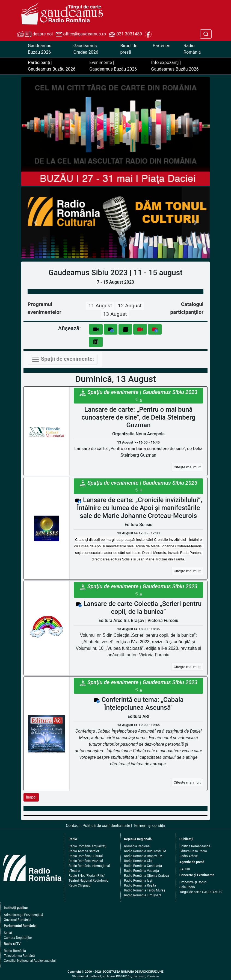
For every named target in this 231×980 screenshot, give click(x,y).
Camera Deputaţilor (18, 938)
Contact (73, 826)
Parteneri (162, 46)
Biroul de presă (129, 49)
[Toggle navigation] (63, 359)
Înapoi (31, 797)
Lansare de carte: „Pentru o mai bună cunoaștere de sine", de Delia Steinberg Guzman (139, 417)
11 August (100, 306)
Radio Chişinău (79, 885)
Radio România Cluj (138, 861)
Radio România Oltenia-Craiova (146, 876)
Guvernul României (17, 920)
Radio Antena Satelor (84, 851)
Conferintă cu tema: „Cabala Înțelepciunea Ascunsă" (143, 704)
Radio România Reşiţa (140, 885)
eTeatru (74, 871)
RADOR (185, 869)
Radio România (192, 49)
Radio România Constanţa (143, 866)
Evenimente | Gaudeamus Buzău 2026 (113, 66)
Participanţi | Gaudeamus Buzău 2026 (52, 66)
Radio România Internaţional (89, 866)
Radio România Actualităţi (87, 846)
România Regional (137, 846)
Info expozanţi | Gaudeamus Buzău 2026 (175, 66)
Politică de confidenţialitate (106, 826)
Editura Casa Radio (193, 851)
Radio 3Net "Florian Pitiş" (87, 876)
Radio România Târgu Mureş (144, 890)
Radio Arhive (189, 856)
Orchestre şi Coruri (193, 882)
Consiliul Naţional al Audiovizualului (30, 961)
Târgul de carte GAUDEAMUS (200, 892)
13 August (115, 314)
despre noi (35, 34)
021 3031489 (125, 34)
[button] (35, 223)
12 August (130, 306)
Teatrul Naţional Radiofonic (88, 881)
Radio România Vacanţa (141, 871)
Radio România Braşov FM (143, 856)
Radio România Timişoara (143, 895)
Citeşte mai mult (187, 467)
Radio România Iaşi (138, 881)
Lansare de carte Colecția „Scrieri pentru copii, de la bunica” (143, 608)
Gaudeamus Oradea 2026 (86, 49)
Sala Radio (187, 887)
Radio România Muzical (86, 861)
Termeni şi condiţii (149, 826)
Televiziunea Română (19, 956)
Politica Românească (195, 846)
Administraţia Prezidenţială (23, 915)
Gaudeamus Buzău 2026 (40, 49)
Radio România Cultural (86, 856)
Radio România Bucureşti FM (145, 851)
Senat (8, 933)
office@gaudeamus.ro (81, 34)
